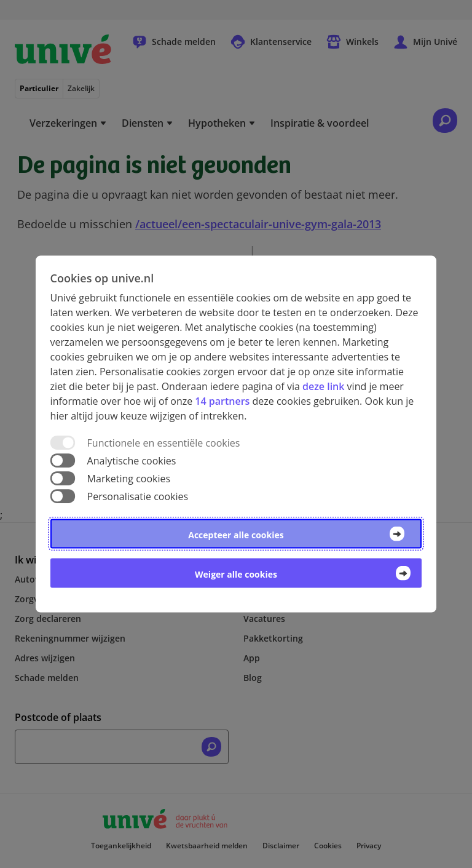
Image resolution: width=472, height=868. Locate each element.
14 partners (222, 400)
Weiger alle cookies (236, 574)
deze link (323, 386)
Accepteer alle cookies (236, 535)
